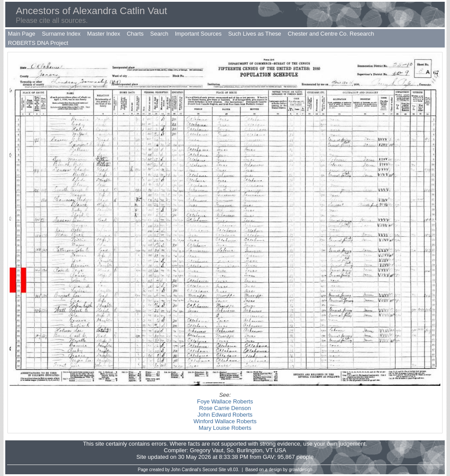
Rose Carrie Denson (225, 408)
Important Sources (198, 34)
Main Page (22, 34)
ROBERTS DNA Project (38, 43)
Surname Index (61, 34)
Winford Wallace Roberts (225, 421)
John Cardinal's (186, 470)
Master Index (103, 34)
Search (159, 34)
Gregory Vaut (207, 450)
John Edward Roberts (225, 415)
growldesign (300, 470)
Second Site (214, 470)
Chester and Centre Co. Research (331, 34)
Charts (135, 34)
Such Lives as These (254, 34)
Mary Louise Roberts (225, 428)
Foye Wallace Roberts (225, 401)
